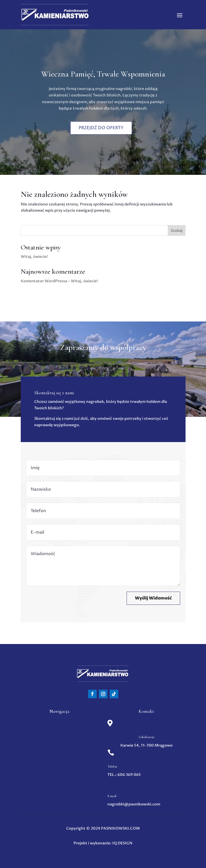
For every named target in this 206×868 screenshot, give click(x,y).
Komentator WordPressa (44, 281)
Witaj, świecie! (34, 257)
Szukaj (177, 231)
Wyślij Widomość (153, 598)
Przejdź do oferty (101, 127)
